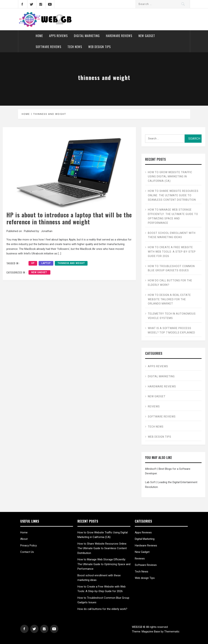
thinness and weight (71, 263)
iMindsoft (151, 469)
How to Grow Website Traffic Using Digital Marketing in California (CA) (170, 177)
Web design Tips (99, 47)
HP (33, 263)
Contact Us (27, 552)
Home (39, 36)
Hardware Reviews (119, 36)
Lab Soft (150, 482)
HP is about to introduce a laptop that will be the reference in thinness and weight (69, 218)
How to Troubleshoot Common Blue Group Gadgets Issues (171, 268)
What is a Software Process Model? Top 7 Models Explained (171, 330)
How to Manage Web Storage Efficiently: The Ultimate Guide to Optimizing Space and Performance (173, 216)
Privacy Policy (29, 546)
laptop (46, 263)
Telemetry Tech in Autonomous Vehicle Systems (172, 316)
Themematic (172, 632)
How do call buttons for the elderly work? (170, 283)
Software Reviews (48, 47)
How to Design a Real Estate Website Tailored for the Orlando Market (169, 299)
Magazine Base (151, 632)
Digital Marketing (87, 36)
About (24, 539)
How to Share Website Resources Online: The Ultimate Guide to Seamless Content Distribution (173, 195)
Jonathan (47, 231)
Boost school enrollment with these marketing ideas (172, 235)
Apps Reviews (58, 36)
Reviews (154, 406)
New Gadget (147, 36)
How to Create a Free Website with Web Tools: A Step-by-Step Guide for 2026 (172, 252)
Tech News (75, 47)
